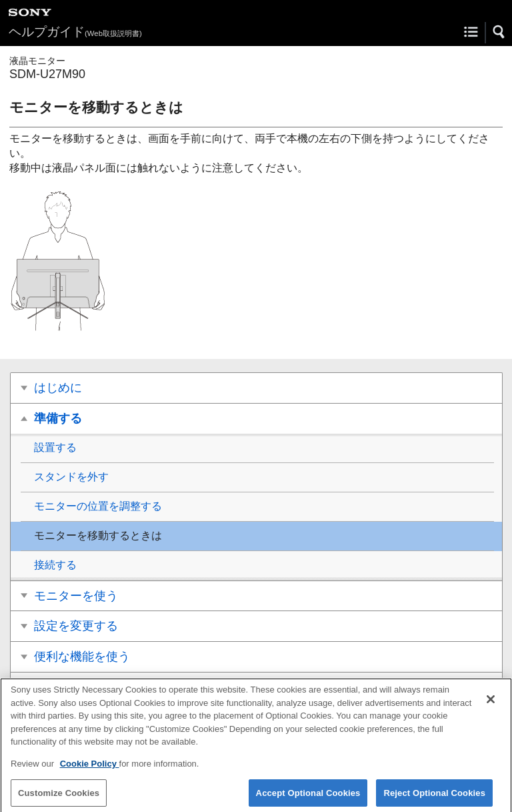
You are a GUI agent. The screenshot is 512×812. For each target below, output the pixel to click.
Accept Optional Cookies (308, 797)
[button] (499, 32)
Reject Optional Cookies (434, 797)
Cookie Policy (90, 768)
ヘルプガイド (75, 32)
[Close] (491, 704)
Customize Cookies (59, 797)
